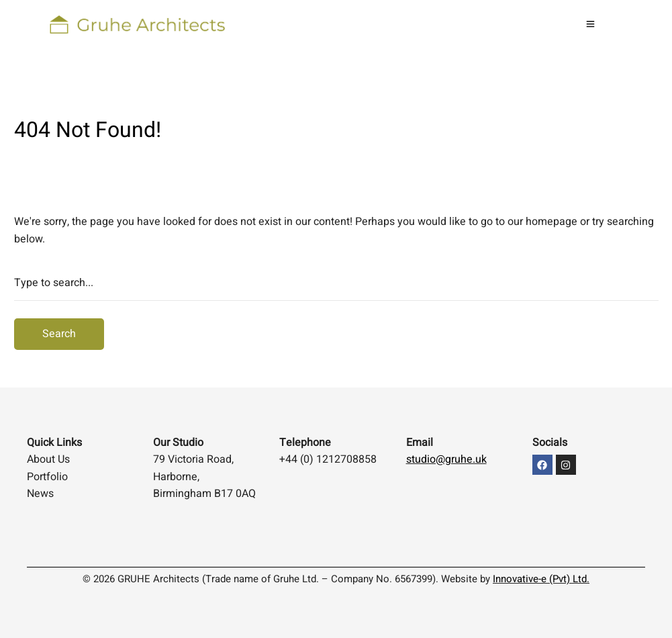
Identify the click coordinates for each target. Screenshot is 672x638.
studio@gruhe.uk (446, 459)
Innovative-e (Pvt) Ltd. (541, 579)
